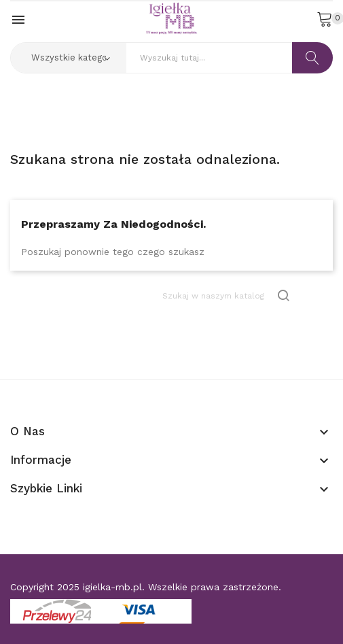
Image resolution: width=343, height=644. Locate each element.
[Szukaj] (227, 295)
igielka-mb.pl (112, 587)
